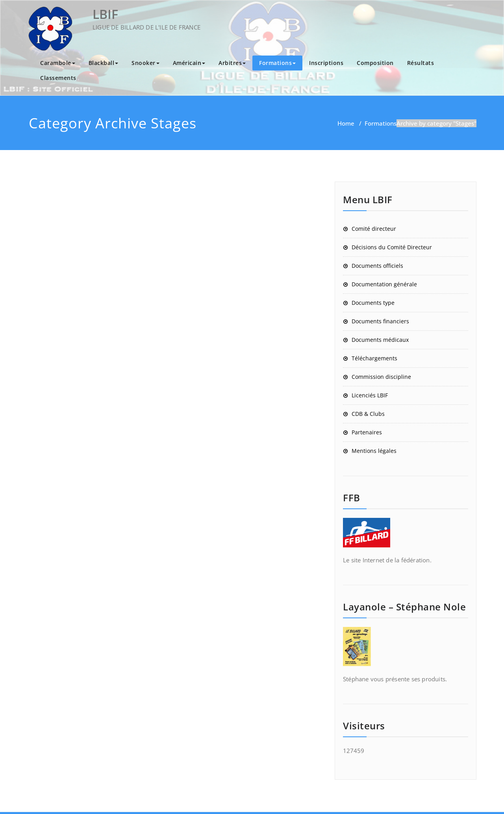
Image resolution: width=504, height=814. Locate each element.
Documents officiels (377, 266)
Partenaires (367, 432)
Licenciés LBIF (370, 395)
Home (346, 123)
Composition (375, 63)
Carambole (58, 63)
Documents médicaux (380, 340)
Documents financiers (380, 321)
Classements (58, 78)
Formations (277, 63)
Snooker (145, 63)
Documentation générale (384, 284)
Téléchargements (374, 358)
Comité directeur (374, 229)
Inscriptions (326, 63)
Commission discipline (381, 377)
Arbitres (232, 63)
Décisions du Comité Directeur (392, 247)
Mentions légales (374, 451)
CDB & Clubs (368, 414)
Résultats (421, 63)
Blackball (104, 63)
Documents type (373, 303)
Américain (189, 63)
